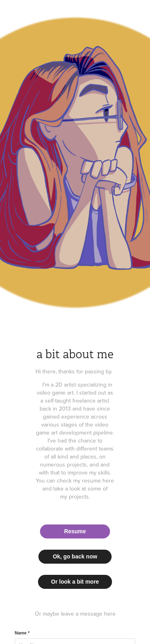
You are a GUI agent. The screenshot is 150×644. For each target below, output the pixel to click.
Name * (22, 633)
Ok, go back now (75, 556)
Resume (75, 531)
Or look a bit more (75, 582)
